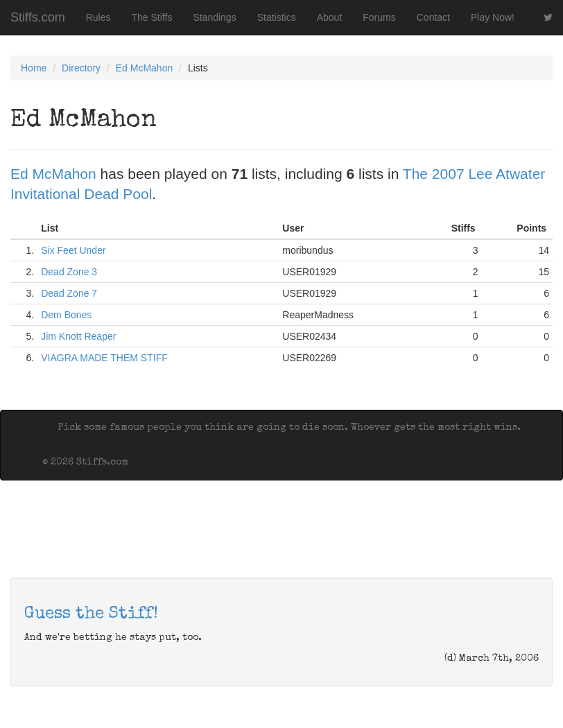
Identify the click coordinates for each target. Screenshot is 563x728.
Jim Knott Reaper (78, 336)
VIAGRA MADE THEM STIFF (104, 358)
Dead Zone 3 (69, 272)
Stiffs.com (38, 17)
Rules (98, 17)
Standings (214, 17)
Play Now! (493, 17)
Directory (81, 68)
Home (34, 68)
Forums (379, 17)
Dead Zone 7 (69, 293)
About (330, 17)
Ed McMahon (144, 68)
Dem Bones (66, 315)
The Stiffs (152, 17)
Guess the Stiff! (91, 614)
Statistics (277, 17)
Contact (433, 17)
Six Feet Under (73, 250)
